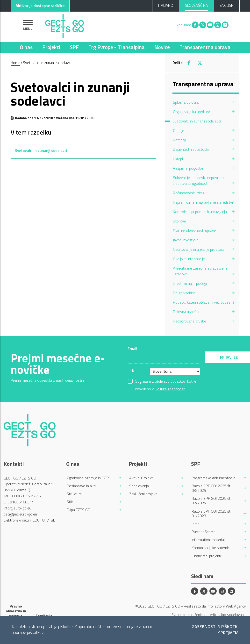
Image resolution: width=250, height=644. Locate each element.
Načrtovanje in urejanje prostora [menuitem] (199, 249)
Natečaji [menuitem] (179, 140)
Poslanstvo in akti (81, 486)
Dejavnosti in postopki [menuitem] (191, 149)
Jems (196, 524)
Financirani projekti (206, 556)
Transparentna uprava (205, 47)
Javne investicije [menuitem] (186, 240)
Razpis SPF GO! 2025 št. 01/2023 (211, 514)
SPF (74, 47)
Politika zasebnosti (170, 389)
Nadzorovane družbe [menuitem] (189, 321)
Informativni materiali (208, 540)
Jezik (130, 371)
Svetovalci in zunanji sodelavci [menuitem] (197, 121)
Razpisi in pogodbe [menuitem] (188, 168)
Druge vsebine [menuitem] (184, 293)
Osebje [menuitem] (179, 130)
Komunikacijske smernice (211, 548)
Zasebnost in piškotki (215, 627)
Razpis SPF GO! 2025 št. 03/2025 (211, 488)
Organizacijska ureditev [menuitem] (191, 112)
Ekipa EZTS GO (79, 510)
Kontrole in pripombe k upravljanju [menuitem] (200, 212)
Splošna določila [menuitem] (186, 102)
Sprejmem (228, 633)
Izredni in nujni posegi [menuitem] (190, 283)
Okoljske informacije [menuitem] (189, 259)
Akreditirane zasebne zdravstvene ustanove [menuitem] (200, 271)
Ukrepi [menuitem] (178, 159)
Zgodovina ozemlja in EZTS (88, 478)
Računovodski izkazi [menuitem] (189, 193)
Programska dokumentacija (213, 478)
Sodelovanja (139, 486)
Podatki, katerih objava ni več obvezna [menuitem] (204, 302)
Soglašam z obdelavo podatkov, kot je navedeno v (166, 382)
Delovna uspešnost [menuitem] (188, 312)
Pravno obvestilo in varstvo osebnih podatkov (16, 616)
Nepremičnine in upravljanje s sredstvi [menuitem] (203, 202)
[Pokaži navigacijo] (28, 25)
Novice (162, 47)
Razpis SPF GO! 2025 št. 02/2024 (211, 501)
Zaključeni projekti (143, 494)
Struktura (74, 494)
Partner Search (204, 532)
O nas (26, 47)
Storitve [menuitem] (179, 221)
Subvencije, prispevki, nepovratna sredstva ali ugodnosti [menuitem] (199, 180)
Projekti (51, 47)
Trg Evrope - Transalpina (117, 47)
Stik (70, 502)
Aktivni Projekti (141, 478)
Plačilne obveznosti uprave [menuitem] (194, 230)
